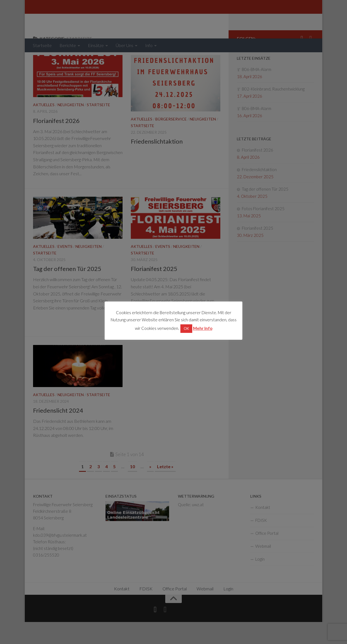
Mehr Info (203, 328)
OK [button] (186, 328)
